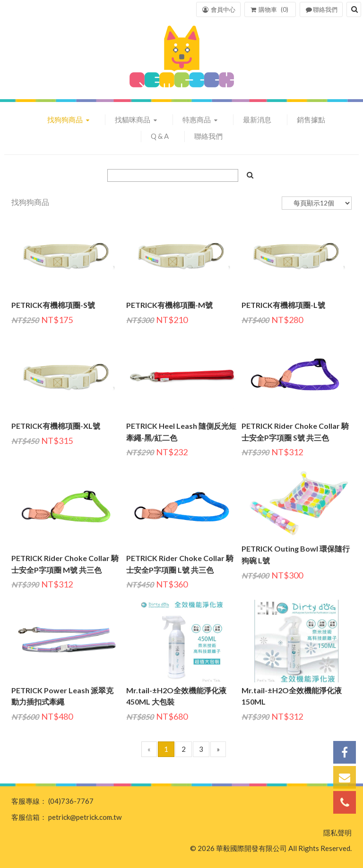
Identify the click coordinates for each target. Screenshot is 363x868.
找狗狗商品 (66, 119)
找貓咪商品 (133, 119)
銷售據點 (311, 119)
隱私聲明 (337, 833)
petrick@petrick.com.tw (85, 817)
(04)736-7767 (71, 801)
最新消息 (257, 119)
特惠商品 (197, 119)
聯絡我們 (208, 136)
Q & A (160, 136)
